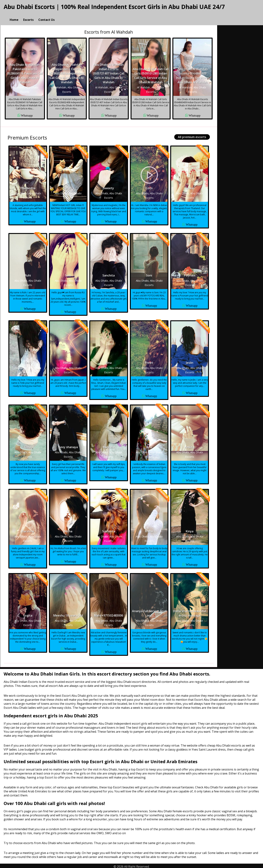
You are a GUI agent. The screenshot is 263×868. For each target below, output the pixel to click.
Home (14, 16)
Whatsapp (27, 114)
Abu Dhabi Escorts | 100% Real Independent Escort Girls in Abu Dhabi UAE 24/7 (114, 7)
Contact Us (46, 16)
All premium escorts (192, 135)
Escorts (28, 16)
